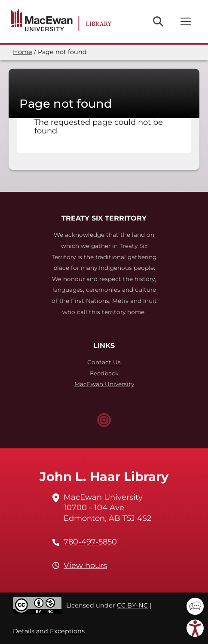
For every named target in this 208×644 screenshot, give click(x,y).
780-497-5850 (90, 542)
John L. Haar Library (104, 476)
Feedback (104, 373)
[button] (195, 606)
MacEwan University (104, 384)
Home (23, 52)
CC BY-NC (132, 605)
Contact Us (104, 362)
